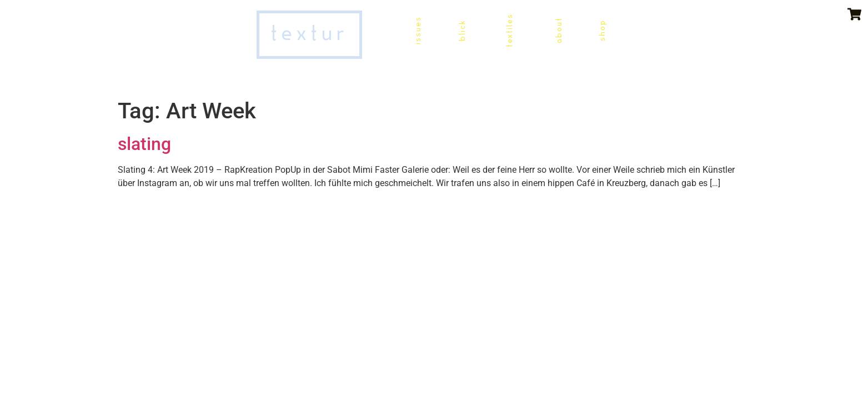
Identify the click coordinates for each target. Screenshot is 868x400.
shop (602, 30)
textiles (510, 30)
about (559, 30)
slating (144, 144)
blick (462, 30)
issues (418, 30)
